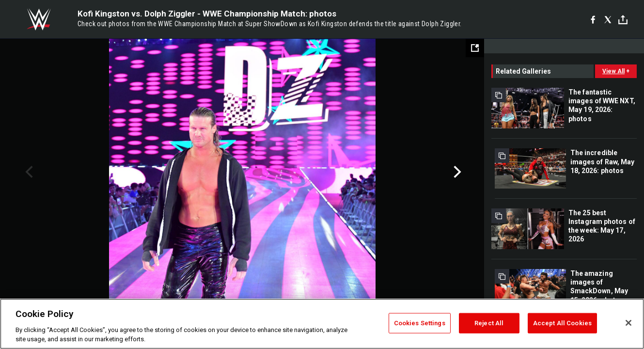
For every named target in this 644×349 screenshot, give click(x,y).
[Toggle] (623, 20)
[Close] (628, 323)
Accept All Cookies (562, 323)
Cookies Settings (420, 323)
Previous (28, 172)
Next (456, 172)
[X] (608, 19)
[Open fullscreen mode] (475, 48)
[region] (322, 324)
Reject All (489, 323)
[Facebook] (593, 19)
